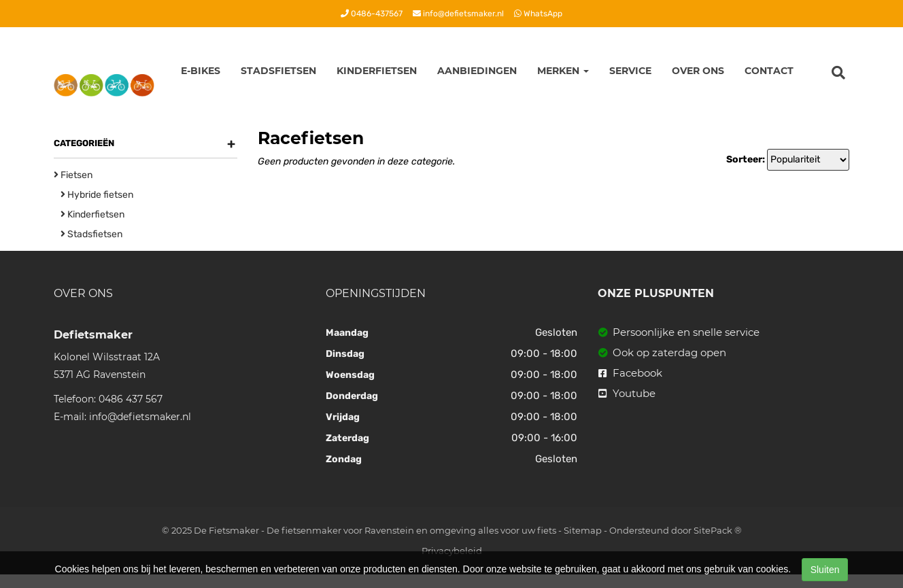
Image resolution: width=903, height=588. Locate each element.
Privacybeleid (452, 551)
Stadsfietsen (278, 71)
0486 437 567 (131, 399)
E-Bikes (201, 71)
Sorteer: (746, 159)
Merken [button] (563, 71)
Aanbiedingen (477, 71)
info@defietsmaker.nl (458, 14)
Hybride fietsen (97, 195)
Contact (769, 71)
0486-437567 (372, 14)
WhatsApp (538, 14)
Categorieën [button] (144, 143)
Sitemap (583, 530)
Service (630, 71)
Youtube (627, 393)
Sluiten (825, 570)
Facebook (630, 373)
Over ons (698, 71)
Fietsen (73, 175)
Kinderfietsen (377, 71)
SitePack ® (718, 530)
